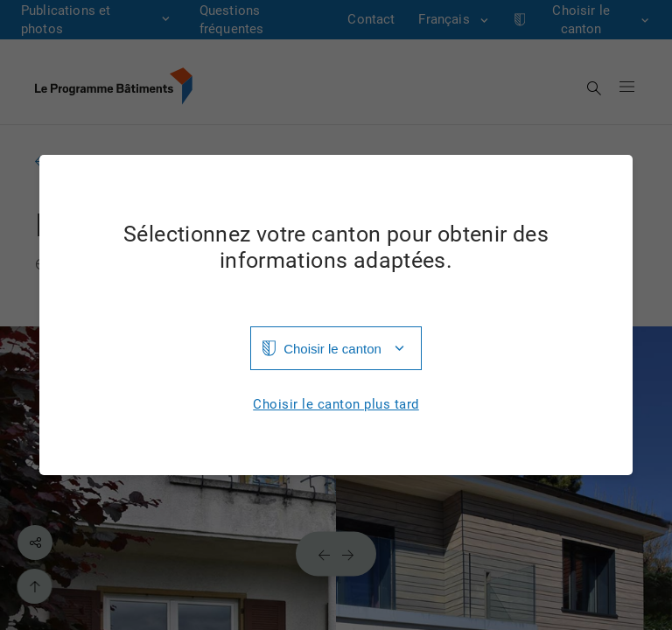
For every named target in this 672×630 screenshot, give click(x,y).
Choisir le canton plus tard (336, 405)
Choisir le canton (332, 349)
